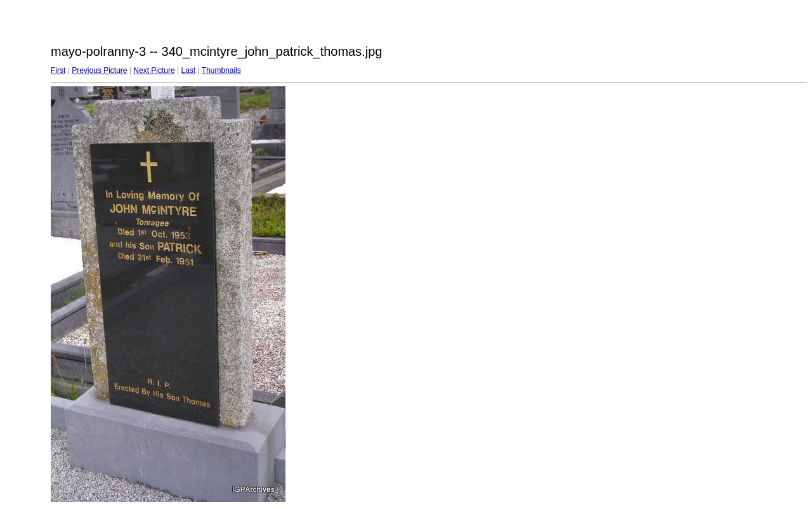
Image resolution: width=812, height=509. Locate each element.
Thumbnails (221, 70)
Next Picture (154, 70)
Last (188, 70)
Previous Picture (99, 70)
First (58, 70)
